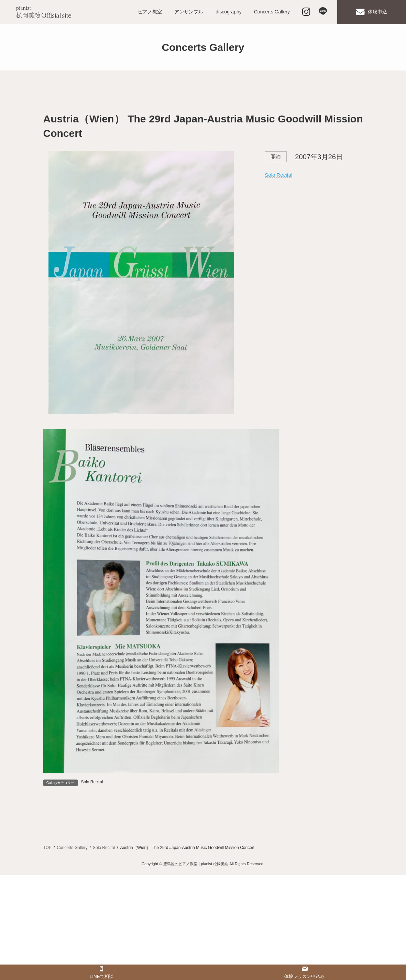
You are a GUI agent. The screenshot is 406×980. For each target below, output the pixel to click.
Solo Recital (278, 175)
